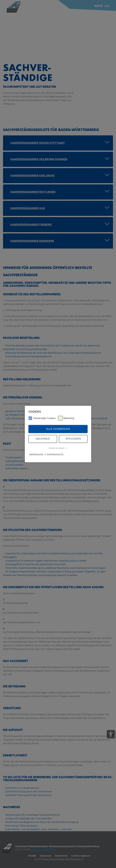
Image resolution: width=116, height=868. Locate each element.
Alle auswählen (58, 429)
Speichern (73, 439)
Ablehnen (43, 439)
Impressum (36, 455)
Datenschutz (55, 455)
